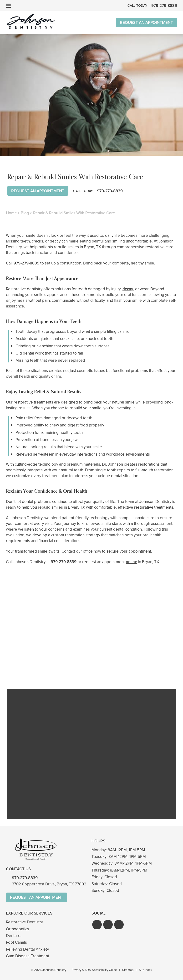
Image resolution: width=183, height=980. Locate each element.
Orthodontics (18, 929)
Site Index (145, 970)
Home (11, 213)
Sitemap (128, 970)
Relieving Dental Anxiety (27, 949)
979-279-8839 (26, 263)
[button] (97, 925)
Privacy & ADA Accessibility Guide (94, 970)
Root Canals (16, 942)
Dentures (14, 936)
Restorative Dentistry (24, 922)
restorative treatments (154, 507)
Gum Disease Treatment (28, 956)
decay (128, 289)
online (131, 562)
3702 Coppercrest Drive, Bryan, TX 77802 (49, 884)
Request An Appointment (146, 23)
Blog (25, 213)
